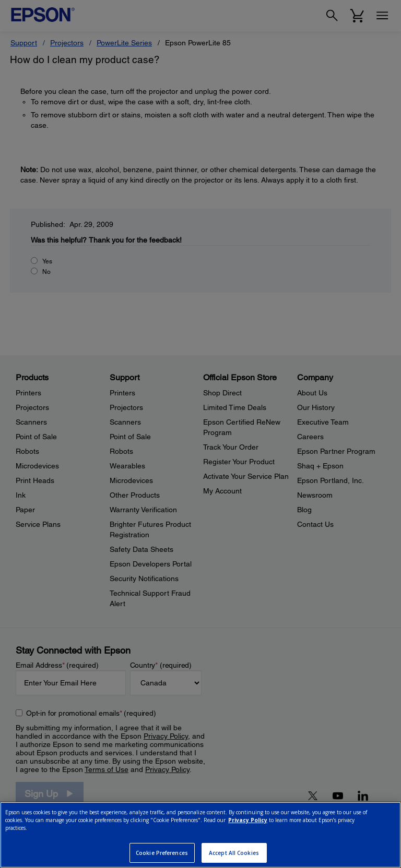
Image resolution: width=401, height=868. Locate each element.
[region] (200, 835)
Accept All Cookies (234, 853)
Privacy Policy (248, 820)
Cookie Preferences (162, 853)
